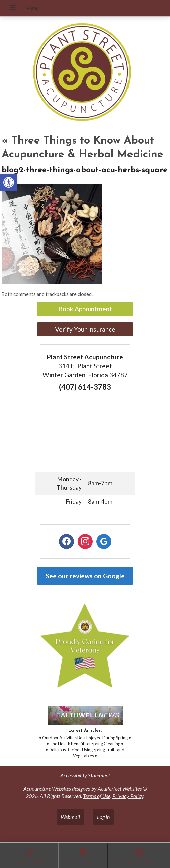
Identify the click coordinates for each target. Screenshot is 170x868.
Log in (103, 817)
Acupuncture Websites (47, 788)
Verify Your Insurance (85, 329)
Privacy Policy (128, 796)
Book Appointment (85, 309)
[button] (9, 182)
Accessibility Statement (85, 775)
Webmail (70, 817)
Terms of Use (97, 796)
